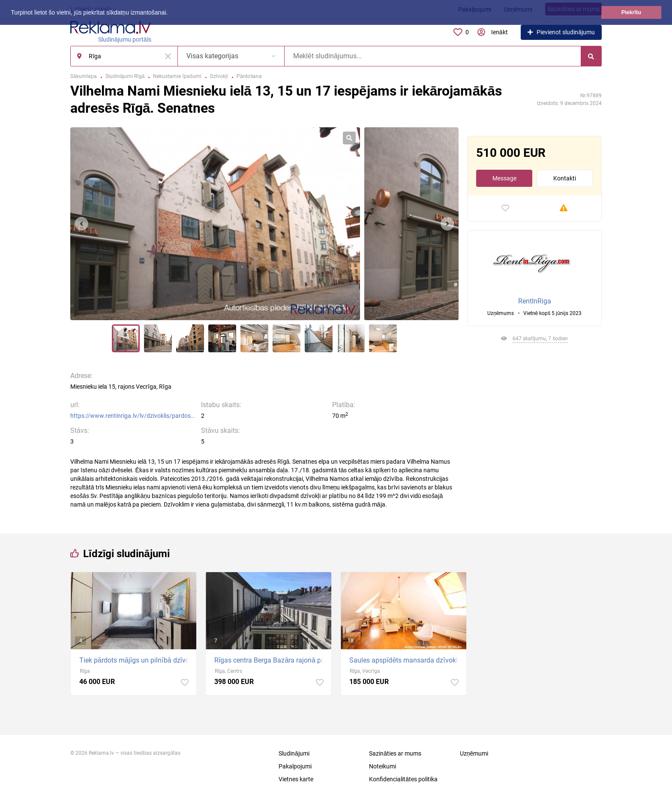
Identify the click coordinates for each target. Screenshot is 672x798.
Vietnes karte (296, 779)
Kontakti (565, 178)
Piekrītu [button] (631, 12)
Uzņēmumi (474, 753)
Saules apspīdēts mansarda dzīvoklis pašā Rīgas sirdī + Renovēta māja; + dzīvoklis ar (406, 660)
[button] (171, 13)
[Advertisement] (534, 435)
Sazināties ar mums (395, 753)
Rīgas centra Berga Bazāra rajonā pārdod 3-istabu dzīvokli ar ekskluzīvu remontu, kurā (271, 660)
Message (504, 178)
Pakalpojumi (295, 766)
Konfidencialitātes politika (403, 779)
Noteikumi (382, 766)
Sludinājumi (294, 753)
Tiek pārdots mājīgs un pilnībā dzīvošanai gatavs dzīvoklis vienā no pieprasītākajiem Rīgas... (136, 660)
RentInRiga (535, 301)
